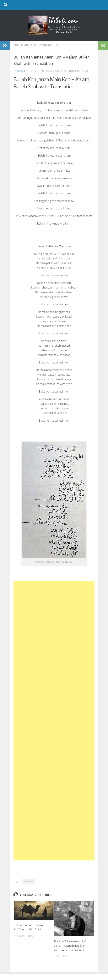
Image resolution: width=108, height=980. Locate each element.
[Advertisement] (54, 721)
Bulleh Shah (22, 45)
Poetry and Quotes (45, 45)
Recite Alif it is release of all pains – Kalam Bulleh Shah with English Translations (70, 946)
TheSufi (22, 71)
